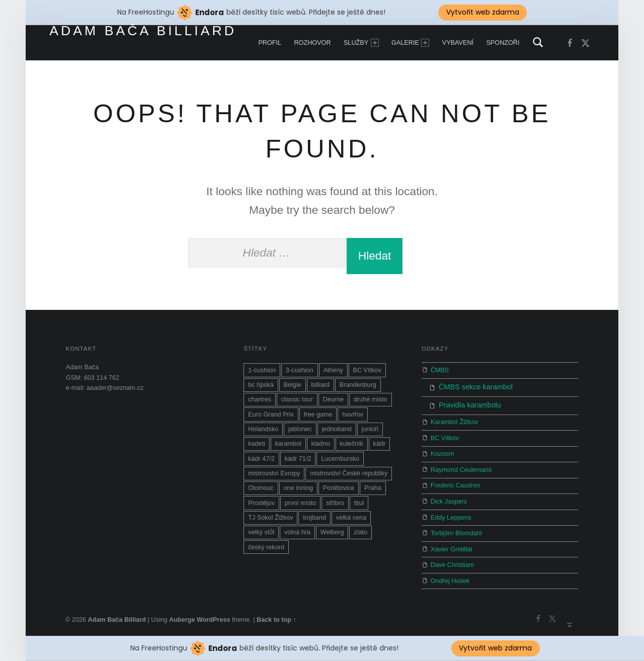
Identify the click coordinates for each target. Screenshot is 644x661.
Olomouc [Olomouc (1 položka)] (261, 488)
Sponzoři (503, 43)
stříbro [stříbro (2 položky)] (335, 503)
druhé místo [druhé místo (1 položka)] (371, 399)
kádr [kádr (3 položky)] (380, 444)
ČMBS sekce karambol (469, 386)
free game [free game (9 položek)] (318, 415)
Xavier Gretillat (452, 545)
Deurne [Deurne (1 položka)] (334, 399)
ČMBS (440, 370)
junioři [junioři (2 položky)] (370, 429)
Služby (361, 43)
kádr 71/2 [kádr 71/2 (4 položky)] (298, 459)
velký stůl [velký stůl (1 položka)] (261, 532)
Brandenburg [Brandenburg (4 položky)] (358, 385)
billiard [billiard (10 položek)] (320, 385)
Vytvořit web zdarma (495, 648)
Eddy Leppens (451, 513)
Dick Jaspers (449, 497)
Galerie (410, 43)
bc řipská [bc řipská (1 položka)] (261, 385)
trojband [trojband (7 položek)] (314, 518)
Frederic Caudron (455, 481)
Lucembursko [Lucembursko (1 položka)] (340, 459)
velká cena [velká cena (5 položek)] (351, 518)
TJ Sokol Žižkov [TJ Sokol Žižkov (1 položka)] (270, 518)
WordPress (214, 615)
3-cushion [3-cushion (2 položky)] (300, 370)
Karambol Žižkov (454, 418)
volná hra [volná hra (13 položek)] (297, 532)
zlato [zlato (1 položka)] (360, 532)
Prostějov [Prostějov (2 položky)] (261, 503)
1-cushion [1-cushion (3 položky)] (262, 370)
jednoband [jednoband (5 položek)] (337, 429)
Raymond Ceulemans (461, 465)
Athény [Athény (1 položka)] (333, 370)
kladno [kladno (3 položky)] (320, 444)
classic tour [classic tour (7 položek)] (297, 399)
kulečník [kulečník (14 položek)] (351, 444)
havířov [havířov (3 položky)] (353, 415)
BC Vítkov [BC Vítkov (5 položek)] (367, 370)
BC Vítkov (445, 434)
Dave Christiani (452, 560)
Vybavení (458, 43)
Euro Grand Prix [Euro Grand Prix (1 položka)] (271, 415)
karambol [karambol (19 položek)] (288, 444)
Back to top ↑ (276, 615)
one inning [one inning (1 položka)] (298, 488)
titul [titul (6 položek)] (359, 503)
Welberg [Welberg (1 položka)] (332, 532)
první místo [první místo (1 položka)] (301, 503)
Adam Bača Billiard (143, 31)
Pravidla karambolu (464, 402)
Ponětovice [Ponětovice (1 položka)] (339, 488)
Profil (270, 43)
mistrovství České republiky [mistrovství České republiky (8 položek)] (349, 473)
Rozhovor (312, 43)
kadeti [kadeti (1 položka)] (257, 444)
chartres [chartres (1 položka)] (260, 399)
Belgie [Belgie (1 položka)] (293, 385)
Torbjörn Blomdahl (456, 529)
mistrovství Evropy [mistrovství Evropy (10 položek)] (274, 473)
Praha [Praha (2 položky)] (373, 488)
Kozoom (442, 450)
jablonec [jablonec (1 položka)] (300, 429)
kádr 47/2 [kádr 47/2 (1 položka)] (261, 459)
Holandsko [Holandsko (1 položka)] (263, 429)
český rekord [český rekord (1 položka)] (266, 547)
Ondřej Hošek (450, 576)
